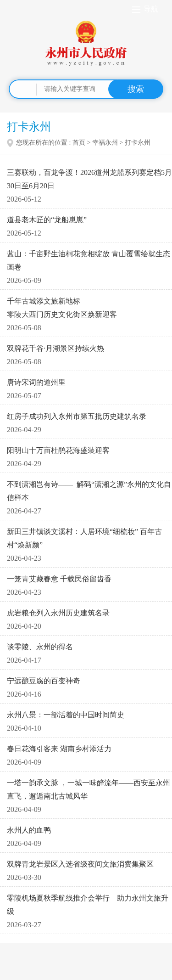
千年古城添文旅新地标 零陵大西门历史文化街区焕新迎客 (62, 308)
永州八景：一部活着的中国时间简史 (66, 715)
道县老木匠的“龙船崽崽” (47, 220)
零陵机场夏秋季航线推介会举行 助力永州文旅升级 (88, 905)
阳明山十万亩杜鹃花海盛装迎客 (58, 450)
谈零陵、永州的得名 (40, 647)
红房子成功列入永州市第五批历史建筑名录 (77, 416)
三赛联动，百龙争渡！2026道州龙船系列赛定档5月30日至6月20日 (89, 179)
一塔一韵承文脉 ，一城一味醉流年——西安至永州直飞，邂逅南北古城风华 (89, 789)
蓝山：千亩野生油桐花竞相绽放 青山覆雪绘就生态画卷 (89, 260)
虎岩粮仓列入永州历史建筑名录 (58, 613)
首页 (79, 143)
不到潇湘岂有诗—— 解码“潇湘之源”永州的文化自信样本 (89, 491)
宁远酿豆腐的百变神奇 (44, 681)
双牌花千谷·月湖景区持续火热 (55, 348)
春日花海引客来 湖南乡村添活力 (59, 749)
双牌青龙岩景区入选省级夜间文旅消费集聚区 (80, 864)
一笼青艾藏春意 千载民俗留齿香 (59, 579)
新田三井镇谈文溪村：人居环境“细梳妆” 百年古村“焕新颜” (84, 538)
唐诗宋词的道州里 (36, 382)
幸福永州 (105, 143)
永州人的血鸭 (29, 830)
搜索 (136, 89)
